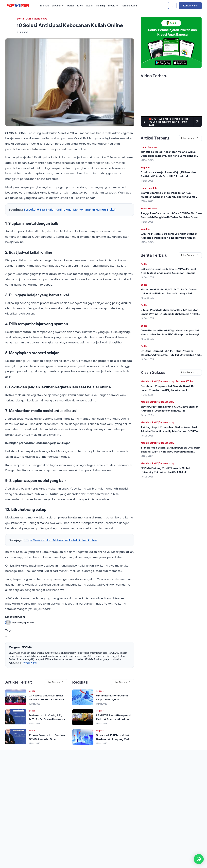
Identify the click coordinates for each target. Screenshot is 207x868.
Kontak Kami (190, 6)
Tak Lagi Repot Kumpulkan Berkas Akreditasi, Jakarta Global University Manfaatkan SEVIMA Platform (169, 431)
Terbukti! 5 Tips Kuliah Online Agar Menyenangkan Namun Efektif (70, 210)
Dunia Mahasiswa (36, 19)
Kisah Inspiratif (149, 381)
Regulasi (100, 691)
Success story (167, 381)
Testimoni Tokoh (185, 381)
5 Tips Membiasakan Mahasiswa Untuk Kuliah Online (60, 540)
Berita (20, 19)
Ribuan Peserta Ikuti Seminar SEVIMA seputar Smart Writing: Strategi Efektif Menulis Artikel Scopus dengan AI (169, 314)
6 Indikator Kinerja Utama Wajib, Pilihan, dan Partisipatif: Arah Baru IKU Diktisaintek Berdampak (168, 176)
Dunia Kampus (149, 147)
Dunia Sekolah (149, 188)
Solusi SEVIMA (149, 209)
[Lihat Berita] (16, 697)
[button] (199, 859)
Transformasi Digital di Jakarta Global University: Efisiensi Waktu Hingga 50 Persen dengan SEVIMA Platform (171, 452)
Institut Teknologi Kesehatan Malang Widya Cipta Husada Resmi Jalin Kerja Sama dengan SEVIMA (169, 156)
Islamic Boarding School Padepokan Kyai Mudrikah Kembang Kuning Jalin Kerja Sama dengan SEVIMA (168, 197)
